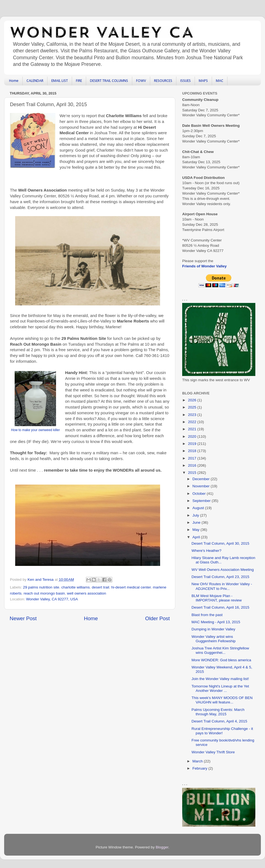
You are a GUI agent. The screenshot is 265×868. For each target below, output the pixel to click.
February (200, 768)
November (202, 486)
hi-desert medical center (131, 587)
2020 (193, 436)
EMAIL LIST (60, 81)
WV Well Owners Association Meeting (223, 570)
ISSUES (185, 81)
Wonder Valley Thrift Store (213, 752)
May (196, 530)
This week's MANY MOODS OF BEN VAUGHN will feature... (222, 700)
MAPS (203, 81)
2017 (193, 458)
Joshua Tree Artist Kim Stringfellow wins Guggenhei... (220, 650)
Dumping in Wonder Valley (214, 629)
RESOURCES (163, 81)
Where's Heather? (206, 551)
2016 (193, 465)
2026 (193, 400)
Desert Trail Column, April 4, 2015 (219, 721)
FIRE (79, 81)
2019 (193, 444)
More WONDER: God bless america (221, 660)
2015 (193, 473)
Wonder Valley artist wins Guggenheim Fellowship (214, 639)
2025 (193, 407)
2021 (193, 429)
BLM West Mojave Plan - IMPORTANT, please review (217, 598)
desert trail (100, 587)
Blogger (162, 847)
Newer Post (23, 618)
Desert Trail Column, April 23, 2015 (220, 577)
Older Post (157, 618)
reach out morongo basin (44, 593)
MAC (220, 81)
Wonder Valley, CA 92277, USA (52, 599)
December (202, 479)
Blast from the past (207, 615)
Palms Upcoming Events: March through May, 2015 (218, 712)
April (197, 537)
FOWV (141, 81)
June (197, 522)
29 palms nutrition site (41, 587)
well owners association (86, 593)
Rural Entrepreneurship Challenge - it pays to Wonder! (222, 731)
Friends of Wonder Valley (204, 266)
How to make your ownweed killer (35, 430)
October (200, 494)
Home (14, 81)
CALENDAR (35, 81)
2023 (193, 415)
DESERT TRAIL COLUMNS (109, 81)
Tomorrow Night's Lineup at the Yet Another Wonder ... (220, 688)
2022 (193, 422)
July (196, 515)
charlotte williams (75, 587)
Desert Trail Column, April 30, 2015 (220, 543)
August (199, 508)
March (198, 761)
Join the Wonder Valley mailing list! (220, 679)
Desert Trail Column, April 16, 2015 (220, 607)
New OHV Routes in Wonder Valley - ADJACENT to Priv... (222, 586)
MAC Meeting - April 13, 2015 (216, 622)
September (202, 501)
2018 (193, 451)
